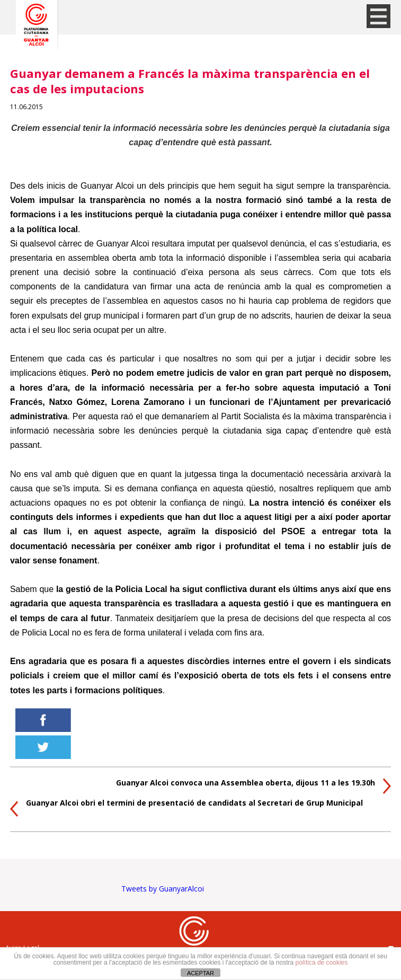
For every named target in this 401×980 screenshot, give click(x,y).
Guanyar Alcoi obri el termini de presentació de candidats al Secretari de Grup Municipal (194, 803)
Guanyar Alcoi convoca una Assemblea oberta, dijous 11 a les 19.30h (246, 783)
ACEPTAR (200, 973)
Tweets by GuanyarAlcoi (163, 889)
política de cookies (322, 963)
